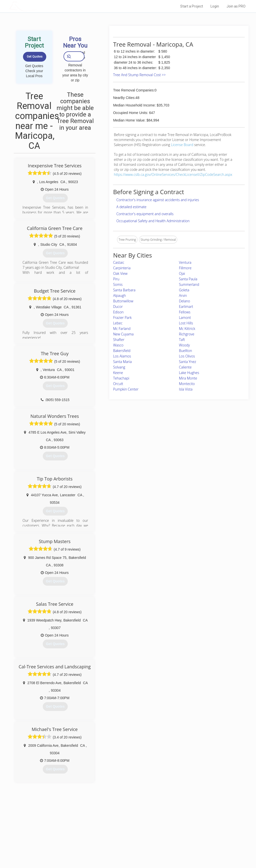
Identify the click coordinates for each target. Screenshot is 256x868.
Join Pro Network (114, 826)
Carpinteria (122, 268)
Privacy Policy (181, 831)
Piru (116, 279)
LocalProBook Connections (190, 842)
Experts (107, 831)
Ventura (185, 262)
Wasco (118, 345)
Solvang (119, 367)
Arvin (183, 295)
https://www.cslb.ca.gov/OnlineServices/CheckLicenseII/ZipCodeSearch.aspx (173, 174)
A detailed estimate (131, 207)
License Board (183, 145)
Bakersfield (122, 351)
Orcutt (118, 384)
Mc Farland (122, 329)
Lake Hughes (189, 373)
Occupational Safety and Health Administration (153, 221)
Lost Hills (186, 323)
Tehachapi (121, 378)
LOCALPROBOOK (38, 6)
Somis (118, 284)
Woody (184, 345)
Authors (177, 837)
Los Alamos (122, 356)
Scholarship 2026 (184, 826)
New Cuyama (123, 334)
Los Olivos (187, 356)
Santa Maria (122, 362)
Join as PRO (236, 6)
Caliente (185, 367)
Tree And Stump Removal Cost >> (139, 75)
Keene (118, 373)
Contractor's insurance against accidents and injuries (158, 200)
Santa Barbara (124, 290)
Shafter (119, 340)
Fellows (185, 312)
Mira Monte (188, 378)
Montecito (187, 384)
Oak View (120, 273)
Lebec (118, 323)
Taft (182, 340)
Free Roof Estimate (60, 842)
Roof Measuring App (116, 837)
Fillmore (185, 268)
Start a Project (192, 6)
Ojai (182, 273)
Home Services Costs (62, 826)
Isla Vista (186, 389)
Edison (118, 312)
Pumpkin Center (126, 389)
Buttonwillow (123, 301)
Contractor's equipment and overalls (145, 214)
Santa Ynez (188, 362)
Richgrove (187, 334)
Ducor (118, 306)
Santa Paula (188, 279)
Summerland (189, 284)
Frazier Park (122, 318)
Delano (185, 301)
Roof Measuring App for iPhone (123, 842)
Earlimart (186, 306)
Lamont (185, 318)
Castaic (119, 262)
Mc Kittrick (187, 329)
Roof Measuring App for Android (124, 848)
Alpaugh (119, 295)
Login (215, 6)
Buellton (185, 351)
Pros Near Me (56, 831)
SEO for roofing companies (190, 848)
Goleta (184, 290)
